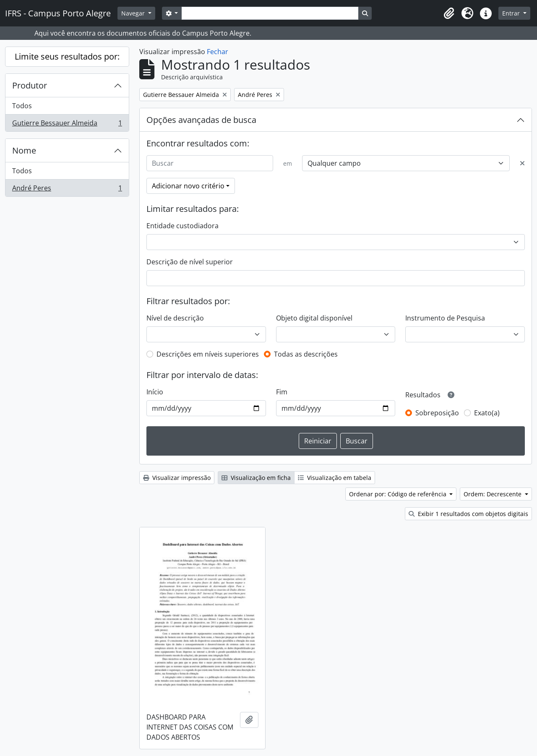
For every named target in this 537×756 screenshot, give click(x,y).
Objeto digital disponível (314, 318)
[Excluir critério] (522, 163)
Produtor (30, 85)
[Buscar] (210, 163)
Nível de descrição (175, 318)
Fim (282, 392)
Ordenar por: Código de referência (399, 494)
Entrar (512, 13)
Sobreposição (437, 413)
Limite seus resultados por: (67, 56)
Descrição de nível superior (190, 262)
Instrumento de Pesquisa (445, 318)
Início (155, 392)
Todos (22, 106)
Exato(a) (487, 413)
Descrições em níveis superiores (208, 354)
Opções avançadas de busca (201, 120)
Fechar (218, 52)
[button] (449, 13)
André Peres (67, 190)
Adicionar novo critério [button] (188, 186)
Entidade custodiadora (182, 226)
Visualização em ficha (256, 478)
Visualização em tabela (335, 478)
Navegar (134, 13)
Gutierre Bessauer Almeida (67, 125)
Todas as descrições (306, 354)
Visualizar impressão (177, 478)
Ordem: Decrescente (493, 494)
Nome (24, 150)
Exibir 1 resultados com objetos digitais (468, 514)
